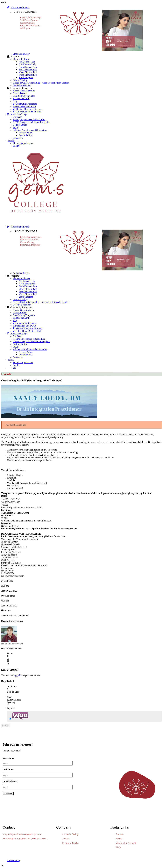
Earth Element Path (28, 67)
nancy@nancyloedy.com (127, 493)
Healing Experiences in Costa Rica (29, 120)
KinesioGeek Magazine (24, 91)
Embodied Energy (21, 54)
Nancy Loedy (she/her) (12, 644)
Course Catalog (27, 23)
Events (119, 839)
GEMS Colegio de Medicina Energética (31, 122)
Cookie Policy (25, 135)
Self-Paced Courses (29, 20)
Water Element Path (28, 72)
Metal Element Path (28, 70)
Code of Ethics (20, 125)
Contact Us (18, 138)
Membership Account (23, 143)
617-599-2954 (8, 573)
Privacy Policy (26, 133)
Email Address (10, 781)
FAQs (16, 127)
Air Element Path (27, 62)
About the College (17, 114)
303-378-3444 (20, 547)
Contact (66, 839)
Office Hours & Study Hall (27, 112)
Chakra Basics (20, 93)
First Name (8, 759)
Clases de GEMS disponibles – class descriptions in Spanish (41, 83)
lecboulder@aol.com (11, 552)
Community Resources (25, 104)
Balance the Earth (21, 98)
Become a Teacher (71, 843)
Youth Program (26, 77)
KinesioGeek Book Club (24, 106)
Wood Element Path (28, 75)
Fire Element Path (27, 64)
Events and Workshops (31, 18)
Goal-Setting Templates (24, 96)
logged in (18, 675)
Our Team (17, 117)
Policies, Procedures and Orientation (30, 130)
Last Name (8, 769)
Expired (6, 726)
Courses (119, 834)
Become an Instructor (30, 25)
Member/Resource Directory (28, 109)
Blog (15, 101)
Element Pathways (22, 59)
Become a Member (22, 85)
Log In (16, 146)
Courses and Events (18, 7)
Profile (11, 141)
